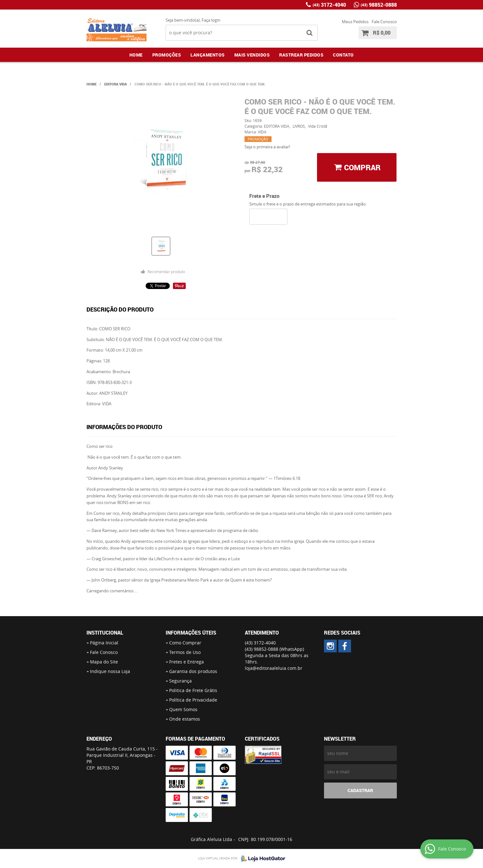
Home (136, 55)
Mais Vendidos (252, 55)
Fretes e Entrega (186, 662)
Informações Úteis (191, 633)
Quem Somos (183, 709)
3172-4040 (329, 5)
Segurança (180, 681)
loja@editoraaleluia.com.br (274, 668)
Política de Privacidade (193, 700)
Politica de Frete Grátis (193, 690)
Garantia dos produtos (193, 671)
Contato (343, 55)
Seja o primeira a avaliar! (267, 147)
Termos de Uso (185, 652)
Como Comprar (185, 643)
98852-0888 (379, 5)
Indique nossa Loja (110, 671)
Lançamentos (208, 55)
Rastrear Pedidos (301, 55)
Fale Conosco (384, 22)
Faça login (211, 20)
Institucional (105, 633)
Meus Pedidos (355, 22)
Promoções (167, 55)
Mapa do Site (104, 662)
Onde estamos (185, 719)
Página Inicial (104, 643)
